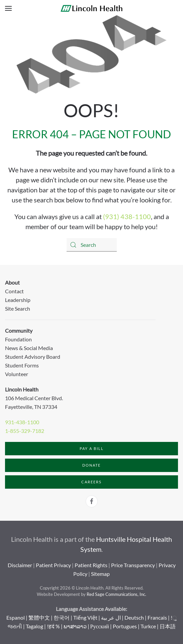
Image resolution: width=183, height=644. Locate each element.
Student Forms (22, 365)
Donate (91, 465)
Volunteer (17, 374)
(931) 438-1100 (127, 216)
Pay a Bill (92, 448)
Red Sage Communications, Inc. (116, 594)
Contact (14, 291)
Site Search (18, 308)
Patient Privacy (53, 565)
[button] (8, 8)
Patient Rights (91, 565)
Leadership (18, 300)
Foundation (18, 339)
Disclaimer (20, 565)
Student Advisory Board (33, 357)
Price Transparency (133, 565)
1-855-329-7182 (25, 431)
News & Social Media (29, 348)
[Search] (92, 245)
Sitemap (100, 574)
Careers (91, 482)
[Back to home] (92, 8)
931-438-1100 (22, 422)
